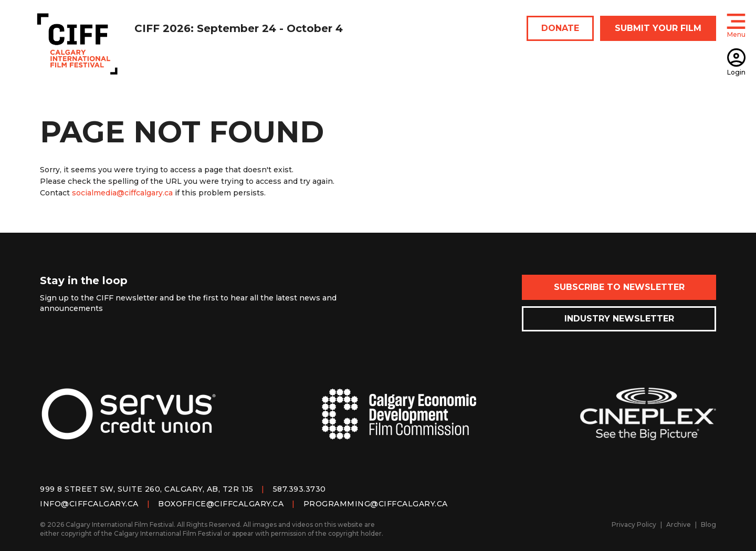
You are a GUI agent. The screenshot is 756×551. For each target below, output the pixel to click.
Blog (708, 524)
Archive (679, 524)
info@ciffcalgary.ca (89, 504)
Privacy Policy (634, 524)
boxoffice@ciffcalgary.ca (221, 504)
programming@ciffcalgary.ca (376, 504)
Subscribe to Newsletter (619, 287)
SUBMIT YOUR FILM (658, 28)
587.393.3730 (300, 489)
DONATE (560, 28)
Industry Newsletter (619, 319)
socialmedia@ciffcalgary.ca (122, 193)
